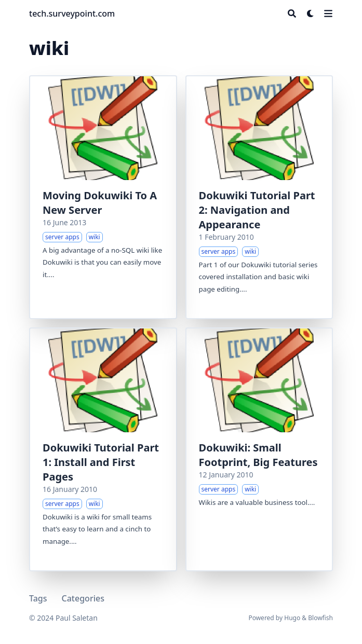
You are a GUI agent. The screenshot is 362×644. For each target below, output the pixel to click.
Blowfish (320, 618)
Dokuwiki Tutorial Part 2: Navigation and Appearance (257, 210)
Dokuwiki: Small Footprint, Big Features (258, 455)
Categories (83, 598)
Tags (38, 598)
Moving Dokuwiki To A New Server (100, 203)
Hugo (292, 618)
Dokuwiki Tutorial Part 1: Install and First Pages (101, 462)
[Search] (292, 13)
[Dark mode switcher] (311, 13)
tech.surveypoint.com (72, 13)
